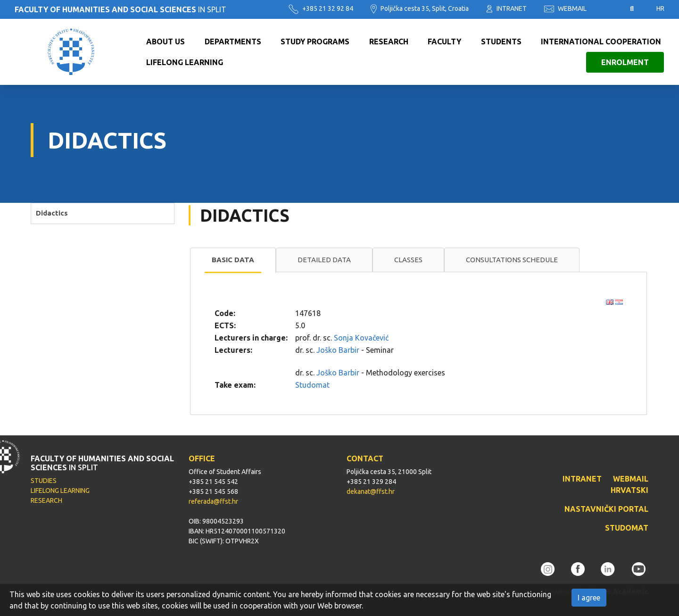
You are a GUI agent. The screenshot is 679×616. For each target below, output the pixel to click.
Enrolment (625, 62)
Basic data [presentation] (233, 260)
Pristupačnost (608, 9)
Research (389, 42)
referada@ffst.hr (213, 501)
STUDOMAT (627, 528)
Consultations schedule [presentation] (512, 260)
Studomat (312, 385)
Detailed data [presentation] (324, 260)
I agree (589, 598)
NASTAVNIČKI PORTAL (606, 509)
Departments (233, 42)
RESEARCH (46, 500)
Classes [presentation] (408, 260)
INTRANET (506, 8)
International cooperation (601, 42)
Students (501, 42)
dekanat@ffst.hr (371, 491)
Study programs (315, 42)
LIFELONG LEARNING (60, 491)
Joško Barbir (338, 350)
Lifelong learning (185, 62)
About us (166, 42)
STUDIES (44, 481)
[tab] (233, 260)
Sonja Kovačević (361, 338)
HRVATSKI (629, 490)
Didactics (52, 213)
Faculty (444, 42)
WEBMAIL (565, 8)
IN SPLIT (120, 9)
